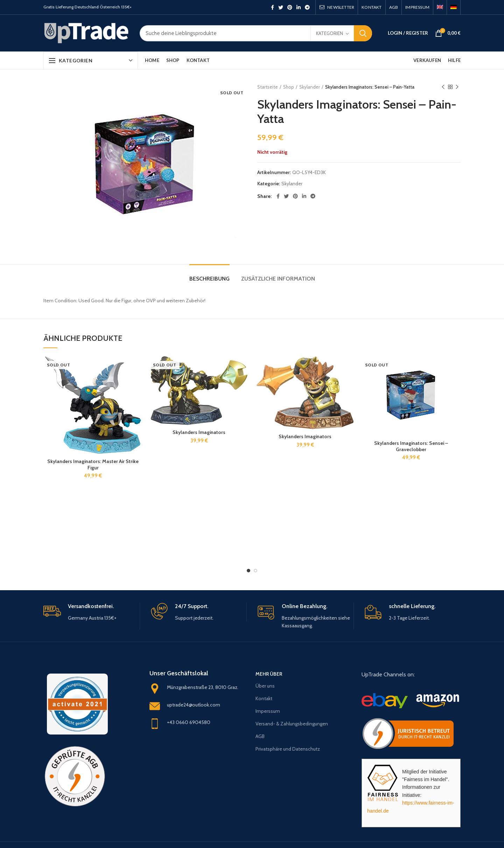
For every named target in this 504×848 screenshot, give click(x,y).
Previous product (443, 87)
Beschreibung (209, 279)
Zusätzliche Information (278, 279)
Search (363, 33)
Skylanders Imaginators (199, 432)
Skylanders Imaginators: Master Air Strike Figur (93, 464)
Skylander (310, 87)
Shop (289, 87)
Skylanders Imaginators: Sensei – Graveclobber (411, 446)
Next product (457, 87)
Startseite (268, 87)
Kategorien (330, 33)
